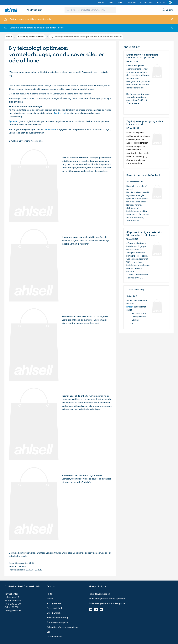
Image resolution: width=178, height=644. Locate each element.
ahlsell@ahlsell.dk (13, 611)
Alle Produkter (34, 10)
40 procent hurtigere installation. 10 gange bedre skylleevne (146, 255)
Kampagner (131, 3)
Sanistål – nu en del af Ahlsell (146, 198)
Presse (50, 599)
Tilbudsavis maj (146, 307)
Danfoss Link (60, 113)
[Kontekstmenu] (170, 3)
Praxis (111, 3)
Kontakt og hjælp (147, 3)
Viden (120, 3)
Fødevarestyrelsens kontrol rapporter (107, 604)
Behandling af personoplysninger (62, 627)
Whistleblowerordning (57, 618)
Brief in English (54, 613)
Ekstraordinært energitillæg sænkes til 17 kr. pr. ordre (146, 83)
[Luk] (171, 19)
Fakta (49, 594)
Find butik (161, 3)
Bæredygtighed (54, 608)
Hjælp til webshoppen (99, 594)
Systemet (14, 122)
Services (101, 3)
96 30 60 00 (14, 604)
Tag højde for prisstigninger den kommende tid (146, 143)
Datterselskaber (55, 637)
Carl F (49, 632)
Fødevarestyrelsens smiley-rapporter (107, 599)
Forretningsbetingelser (58, 623)
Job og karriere (54, 604)
